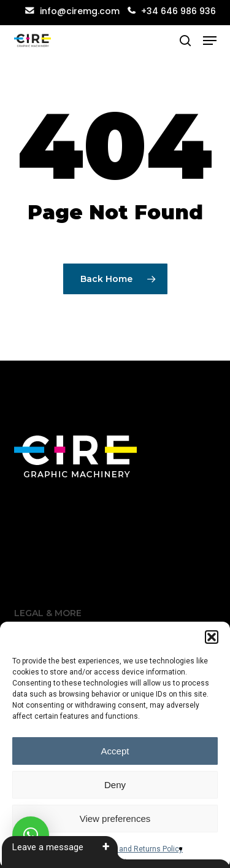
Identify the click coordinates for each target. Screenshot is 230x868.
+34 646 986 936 (178, 11)
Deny (115, 785)
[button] (212, 637)
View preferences (115, 819)
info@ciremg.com (72, 11)
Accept (115, 751)
